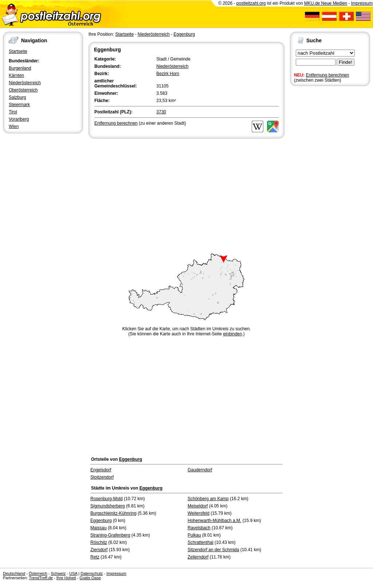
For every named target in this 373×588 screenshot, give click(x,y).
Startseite (18, 51)
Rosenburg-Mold (107, 499)
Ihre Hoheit (66, 578)
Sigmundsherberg (108, 506)
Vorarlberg (19, 119)
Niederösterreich (25, 83)
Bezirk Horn (168, 74)
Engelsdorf (101, 470)
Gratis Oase (90, 578)
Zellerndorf (198, 557)
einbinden (232, 334)
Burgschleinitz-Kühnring (113, 513)
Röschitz (99, 542)
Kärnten (16, 75)
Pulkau (194, 535)
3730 (161, 112)
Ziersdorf (99, 550)
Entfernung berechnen (328, 75)
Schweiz (58, 573)
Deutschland (14, 573)
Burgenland (20, 68)
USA (73, 573)
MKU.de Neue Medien (326, 3)
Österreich (38, 573)
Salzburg (17, 97)
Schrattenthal (201, 542)
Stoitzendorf (102, 477)
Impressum (362, 3)
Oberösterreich (23, 90)
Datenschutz (92, 573)
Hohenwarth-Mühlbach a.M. (214, 521)
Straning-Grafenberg (110, 535)
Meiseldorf (198, 506)
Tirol (13, 112)
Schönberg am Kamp (208, 499)
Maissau (99, 528)
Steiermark (19, 105)
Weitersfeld (199, 513)
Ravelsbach (199, 528)
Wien (14, 126)
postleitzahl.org (251, 3)
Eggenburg (184, 34)
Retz (95, 557)
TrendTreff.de (41, 578)
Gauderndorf (200, 470)
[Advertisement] (186, 195)
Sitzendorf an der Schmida (213, 550)
